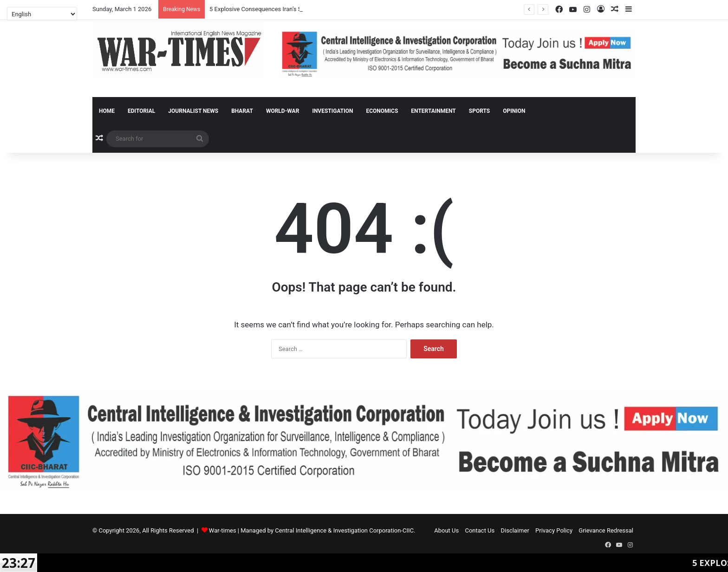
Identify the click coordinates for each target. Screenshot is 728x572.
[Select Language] (42, 14)
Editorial (141, 111)
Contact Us (480, 530)
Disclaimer (515, 530)
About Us (446, 530)
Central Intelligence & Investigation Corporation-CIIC (344, 530)
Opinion (514, 111)
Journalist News (193, 111)
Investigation (332, 111)
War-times (223, 530)
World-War (283, 111)
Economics (382, 111)
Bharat (242, 111)
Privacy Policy (554, 530)
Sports (479, 111)
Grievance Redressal (606, 530)
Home (107, 111)
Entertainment (433, 111)
